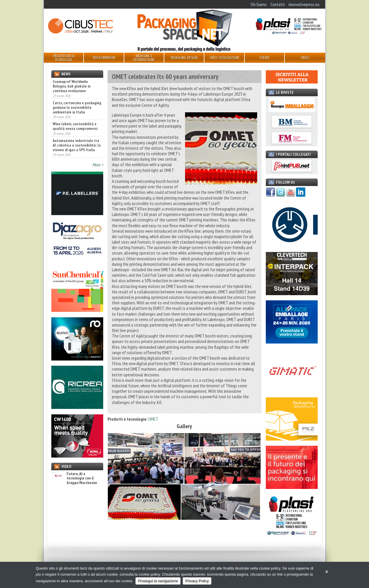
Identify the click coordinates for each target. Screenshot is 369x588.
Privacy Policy (197, 581)
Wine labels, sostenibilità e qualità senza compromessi (75, 126)
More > (98, 165)
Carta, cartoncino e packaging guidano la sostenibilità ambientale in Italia (77, 107)
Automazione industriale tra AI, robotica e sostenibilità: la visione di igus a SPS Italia (77, 145)
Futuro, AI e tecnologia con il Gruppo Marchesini (74, 478)
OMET (153, 419)
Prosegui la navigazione (158, 581)
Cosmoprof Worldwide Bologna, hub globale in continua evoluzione (72, 86)
